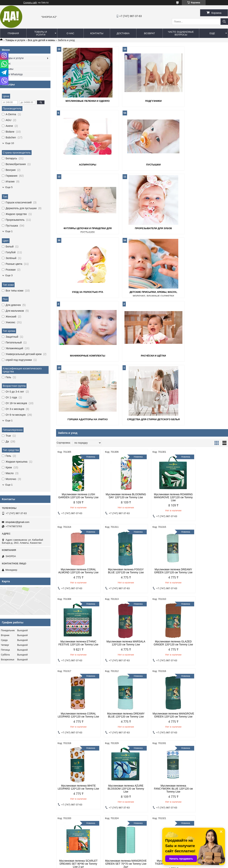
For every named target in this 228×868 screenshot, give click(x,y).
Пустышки (84, 164)
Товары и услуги (41, 33)
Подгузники (142, 101)
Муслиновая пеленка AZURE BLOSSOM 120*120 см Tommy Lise (120, 594)
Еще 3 (9, 275)
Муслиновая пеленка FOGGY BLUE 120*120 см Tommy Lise (76, 443)
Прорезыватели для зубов (200, 164)
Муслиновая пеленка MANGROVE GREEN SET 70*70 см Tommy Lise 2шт (76, 669)
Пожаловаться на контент (120, 864)
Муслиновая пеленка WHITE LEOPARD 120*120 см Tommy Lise (77, 594)
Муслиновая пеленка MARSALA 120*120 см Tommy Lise (208, 444)
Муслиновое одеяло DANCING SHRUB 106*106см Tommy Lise (76, 743)
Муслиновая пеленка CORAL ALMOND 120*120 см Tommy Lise (208, 369)
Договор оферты (70, 798)
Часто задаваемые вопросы (181, 33)
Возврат (150, 33)
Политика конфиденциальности (20, 798)
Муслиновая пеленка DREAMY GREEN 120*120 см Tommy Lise (120, 444)
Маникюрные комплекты (200, 228)
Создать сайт (30, 3)
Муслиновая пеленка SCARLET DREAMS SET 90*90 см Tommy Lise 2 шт (208, 594)
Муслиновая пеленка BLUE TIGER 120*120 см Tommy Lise (120, 668)
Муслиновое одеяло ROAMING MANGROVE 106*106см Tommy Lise (208, 669)
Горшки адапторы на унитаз (142, 291)
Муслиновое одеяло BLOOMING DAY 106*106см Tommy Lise (208, 745)
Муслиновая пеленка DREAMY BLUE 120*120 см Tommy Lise (164, 518)
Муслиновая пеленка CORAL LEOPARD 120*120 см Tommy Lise (120, 519)
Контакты (97, 33)
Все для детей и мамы (41, 40)
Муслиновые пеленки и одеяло (84, 101)
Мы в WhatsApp (13, 74)
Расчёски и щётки (84, 291)
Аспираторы (200, 101)
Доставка (123, 33)
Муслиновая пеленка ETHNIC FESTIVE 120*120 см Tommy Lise (164, 444)
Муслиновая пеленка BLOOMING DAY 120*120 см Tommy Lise (120, 369)
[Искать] (224, 22)
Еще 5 (9, 187)
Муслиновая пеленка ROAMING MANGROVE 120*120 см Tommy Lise (164, 369)
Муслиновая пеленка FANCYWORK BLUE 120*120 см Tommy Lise (164, 594)
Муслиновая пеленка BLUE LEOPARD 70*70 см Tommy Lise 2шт (164, 669)
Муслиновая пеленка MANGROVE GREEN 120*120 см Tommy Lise (208, 519)
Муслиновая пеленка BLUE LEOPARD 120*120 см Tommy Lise (120, 745)
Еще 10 (10, 143)
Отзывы (9, 69)
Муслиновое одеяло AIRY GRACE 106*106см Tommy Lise (164, 743)
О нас (70, 33)
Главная (13, 33)
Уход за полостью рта (84, 228)
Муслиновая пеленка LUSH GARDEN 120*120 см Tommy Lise (77, 369)
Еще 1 (9, 231)
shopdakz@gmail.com (17, 522)
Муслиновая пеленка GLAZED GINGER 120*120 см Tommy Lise (76, 519)
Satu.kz (130, 861)
